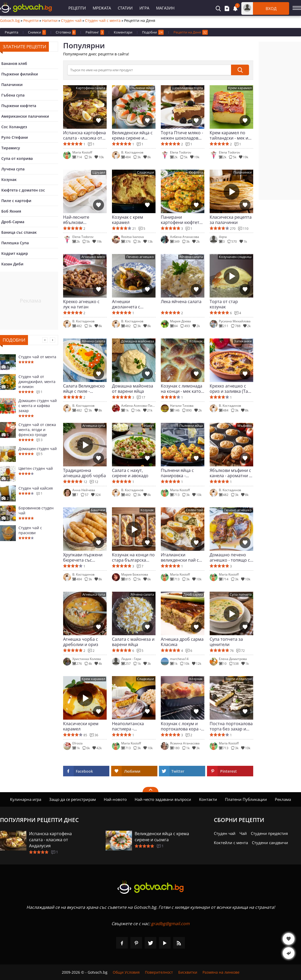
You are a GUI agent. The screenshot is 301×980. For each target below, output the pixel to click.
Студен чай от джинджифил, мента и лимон (37, 382)
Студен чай (71, 21)
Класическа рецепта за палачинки (231, 220)
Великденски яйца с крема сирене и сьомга (132, 135)
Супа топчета (241, 594)
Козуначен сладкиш (235, 257)
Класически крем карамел (81, 726)
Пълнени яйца (142, 88)
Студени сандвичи (270, 843)
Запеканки (243, 341)
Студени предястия (269, 833)
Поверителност (159, 972)
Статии (125, 8)
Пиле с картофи (16, 201)
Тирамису (11, 148)
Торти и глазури (238, 679)
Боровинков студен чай (36, 510)
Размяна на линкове (221, 972)
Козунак (9, 180)
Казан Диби (12, 264)
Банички (98, 510)
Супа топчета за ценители (226, 642)
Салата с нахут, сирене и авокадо (130, 473)
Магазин (165, 8)
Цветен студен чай (36, 468)
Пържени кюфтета (19, 106)
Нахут (149, 426)
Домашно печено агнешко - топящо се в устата (231, 557)
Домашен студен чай (38, 449)
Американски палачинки (25, 116)
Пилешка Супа (15, 243)
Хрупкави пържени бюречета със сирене (83, 557)
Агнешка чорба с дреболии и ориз (81, 642)
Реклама (283, 799)
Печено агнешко (140, 257)
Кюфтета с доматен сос (23, 190)
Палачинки (12, 85)
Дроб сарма (193, 594)
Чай (243, 833)
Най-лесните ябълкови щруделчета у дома (83, 220)
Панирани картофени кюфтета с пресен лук (181, 220)
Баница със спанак (19, 232)
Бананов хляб (14, 63)
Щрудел (99, 172)
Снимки (37, 32)
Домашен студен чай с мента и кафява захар (38, 406)
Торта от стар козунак (224, 304)
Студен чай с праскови (30, 530)
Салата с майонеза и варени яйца (133, 642)
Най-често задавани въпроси (163, 799)
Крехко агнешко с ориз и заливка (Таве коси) (231, 389)
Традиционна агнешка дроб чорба (84, 473)
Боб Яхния (11, 211)
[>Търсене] (149, 70)
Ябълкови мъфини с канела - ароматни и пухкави (231, 473)
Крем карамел (240, 88)
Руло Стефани (15, 137)
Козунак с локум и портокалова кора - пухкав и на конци (181, 726)
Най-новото (115, 799)
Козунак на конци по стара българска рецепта (133, 557)
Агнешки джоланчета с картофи (126, 304)
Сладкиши (145, 172)
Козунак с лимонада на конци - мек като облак (182, 389)
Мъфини (244, 426)
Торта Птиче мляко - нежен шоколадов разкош (182, 135)
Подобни (153, 32)
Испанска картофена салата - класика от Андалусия (84, 135)
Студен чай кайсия (36, 488)
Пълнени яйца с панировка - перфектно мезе (178, 473)
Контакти (208, 799)
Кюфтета (196, 172)
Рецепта (11, 32)
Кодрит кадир (15, 253)
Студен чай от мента (37, 357)
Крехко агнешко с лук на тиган (81, 304)
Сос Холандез (14, 127)
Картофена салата (90, 88)
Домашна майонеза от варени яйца (133, 389)
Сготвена (66, 32)
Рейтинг (95, 32)
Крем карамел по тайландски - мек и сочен (229, 135)
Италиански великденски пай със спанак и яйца (182, 557)
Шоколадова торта (187, 88)
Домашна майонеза (137, 341)
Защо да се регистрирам (72, 799)
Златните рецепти (24, 47)
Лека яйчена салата (181, 302)
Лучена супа (13, 169)
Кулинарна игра (26, 799)
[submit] (240, 70)
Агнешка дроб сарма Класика (182, 642)
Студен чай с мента (103, 21)
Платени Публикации (246, 799)
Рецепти (77, 8)
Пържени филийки (20, 74)
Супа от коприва (17, 158)
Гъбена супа (13, 95)
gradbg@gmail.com (170, 924)
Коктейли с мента (231, 843)
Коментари (123, 32)
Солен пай (194, 510)
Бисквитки (188, 972)
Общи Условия (126, 972)
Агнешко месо (93, 257)
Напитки (50, 21)
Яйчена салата (191, 257)
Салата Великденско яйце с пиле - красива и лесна (84, 389)
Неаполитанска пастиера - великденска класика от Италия (133, 726)
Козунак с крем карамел (128, 220)
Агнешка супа (94, 426)
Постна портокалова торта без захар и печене (231, 726)
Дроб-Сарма (13, 222)
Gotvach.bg (10, 21)
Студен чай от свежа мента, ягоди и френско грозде (37, 430)
